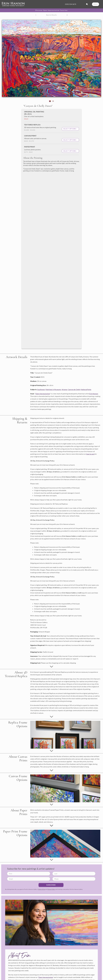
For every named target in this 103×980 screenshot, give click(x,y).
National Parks (86, 216)
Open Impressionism (43, 220)
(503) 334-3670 (71, 4)
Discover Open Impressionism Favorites (51, 10)
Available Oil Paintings (11, 937)
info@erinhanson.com (10, 895)
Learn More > (7, 961)
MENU (96, 4)
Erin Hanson (94, 220)
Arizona (64, 216)
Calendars (7, 956)
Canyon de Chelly (74, 216)
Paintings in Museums (53, 216)
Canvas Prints (8, 950)
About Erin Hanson (9, 970)
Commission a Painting (11, 940)
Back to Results (51, 15)
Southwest (41, 216)
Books (5, 953)
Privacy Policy (51, 716)
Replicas (6, 947)
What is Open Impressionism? (13, 973)
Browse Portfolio (9, 944)
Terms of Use (42, 716)
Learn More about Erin (52, 815)
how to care (90, 280)
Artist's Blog (7, 976)
